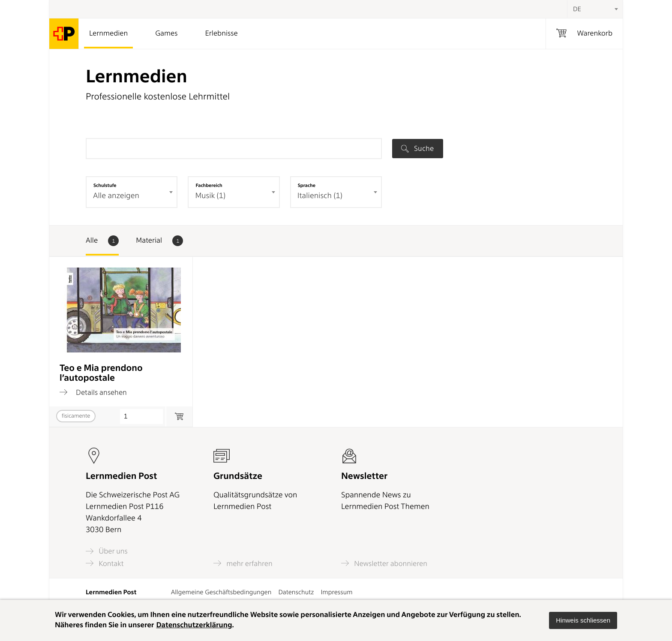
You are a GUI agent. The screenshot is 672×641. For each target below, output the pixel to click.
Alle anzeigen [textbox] (116, 196)
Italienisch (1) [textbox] (320, 196)
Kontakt (105, 563)
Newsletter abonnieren (384, 563)
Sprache (307, 185)
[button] (583, 620)
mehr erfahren (243, 563)
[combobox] (595, 9)
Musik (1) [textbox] (210, 196)
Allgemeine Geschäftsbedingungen (221, 592)
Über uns (107, 551)
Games (166, 33)
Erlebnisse (221, 33)
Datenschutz (296, 592)
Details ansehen (93, 392)
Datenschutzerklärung (194, 625)
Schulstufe (105, 185)
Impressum (336, 592)
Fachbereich (209, 185)
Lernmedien (108, 33)
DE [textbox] (577, 9)
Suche (417, 148)
